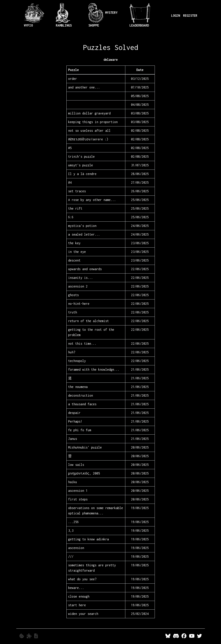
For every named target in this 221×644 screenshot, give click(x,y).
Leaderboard (140, 15)
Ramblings (64, 15)
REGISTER (190, 16)
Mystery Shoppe (103, 15)
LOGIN (176, 16)
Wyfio (34, 15)
